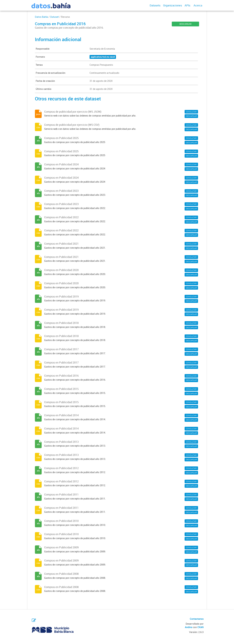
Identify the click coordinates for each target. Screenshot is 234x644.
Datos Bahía (41, 17)
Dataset (55, 17)
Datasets (155, 5)
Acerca (198, 5)
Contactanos (197, 619)
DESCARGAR (185, 24)
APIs (187, 5)
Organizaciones (173, 5)
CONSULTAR (191, 112)
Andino (189, 627)
